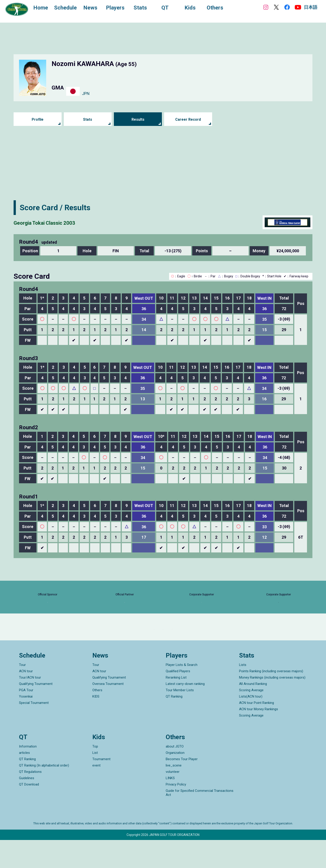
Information (28, 774)
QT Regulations (30, 800)
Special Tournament (34, 731)
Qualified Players (178, 699)
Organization (175, 781)
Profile (37, 119)
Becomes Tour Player (182, 787)
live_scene (174, 793)
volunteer (173, 800)
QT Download (29, 812)
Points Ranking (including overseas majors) (271, 699)
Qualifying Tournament (36, 712)
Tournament (101, 787)
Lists (243, 693)
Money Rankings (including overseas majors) (272, 706)
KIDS (96, 725)
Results (138, 119)
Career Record (188, 119)
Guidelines (27, 806)
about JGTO (175, 774)
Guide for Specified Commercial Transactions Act (200, 821)
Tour (22, 693)
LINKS (170, 806)
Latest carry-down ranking (185, 712)
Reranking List (176, 706)
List (95, 781)
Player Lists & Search (182, 693)
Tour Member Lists (180, 718)
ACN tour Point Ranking (256, 731)
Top (95, 774)
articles (24, 781)
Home (45, 9)
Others (97, 718)
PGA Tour (26, 718)
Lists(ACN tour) (251, 725)
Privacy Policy (176, 812)
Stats (88, 119)
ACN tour (26, 699)
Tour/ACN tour (30, 706)
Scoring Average (251, 718)
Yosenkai (26, 725)
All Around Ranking (253, 712)
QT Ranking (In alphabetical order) (44, 793)
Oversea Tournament (108, 712)
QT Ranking (174, 725)
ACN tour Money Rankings (259, 737)
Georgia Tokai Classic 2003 (61, 222)
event (96, 793)
